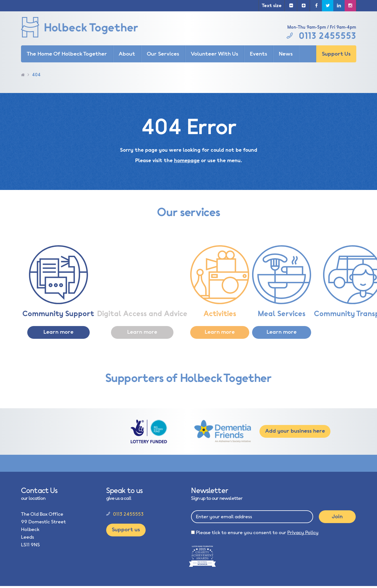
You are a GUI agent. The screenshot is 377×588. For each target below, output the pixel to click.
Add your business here (295, 431)
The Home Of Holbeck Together (67, 54)
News (286, 54)
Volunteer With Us (214, 54)
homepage (187, 160)
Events (258, 54)
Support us (126, 530)
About (127, 54)
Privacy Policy (303, 533)
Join (337, 517)
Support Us (336, 54)
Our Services (163, 54)
